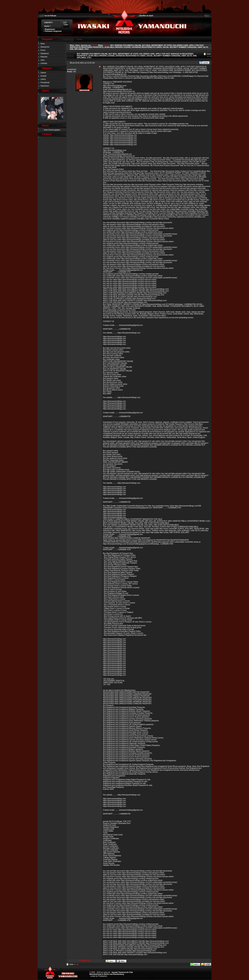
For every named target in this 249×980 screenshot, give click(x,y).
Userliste (44, 63)
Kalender (44, 57)
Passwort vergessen (53, 31)
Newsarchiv (45, 47)
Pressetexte (45, 83)
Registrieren (50, 29)
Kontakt (43, 76)
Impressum (45, 86)
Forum (43, 50)
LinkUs (43, 79)
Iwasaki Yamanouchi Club (122, 972)
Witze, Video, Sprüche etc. (81, 45)
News (43, 44)
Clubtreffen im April (145, 16)
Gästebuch (45, 53)
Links (42, 60)
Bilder (101, 45)
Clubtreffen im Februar (47, 16)
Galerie (43, 73)
